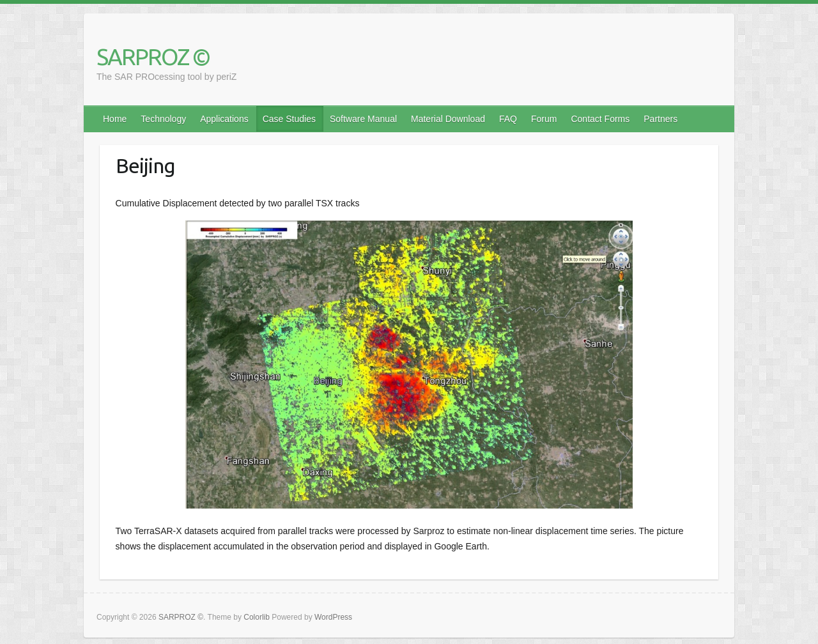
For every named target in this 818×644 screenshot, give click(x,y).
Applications (224, 119)
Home (115, 119)
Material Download (448, 119)
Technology (163, 119)
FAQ (508, 119)
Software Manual (363, 119)
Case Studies (289, 119)
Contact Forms (600, 119)
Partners (660, 119)
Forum (544, 119)
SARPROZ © (153, 57)
